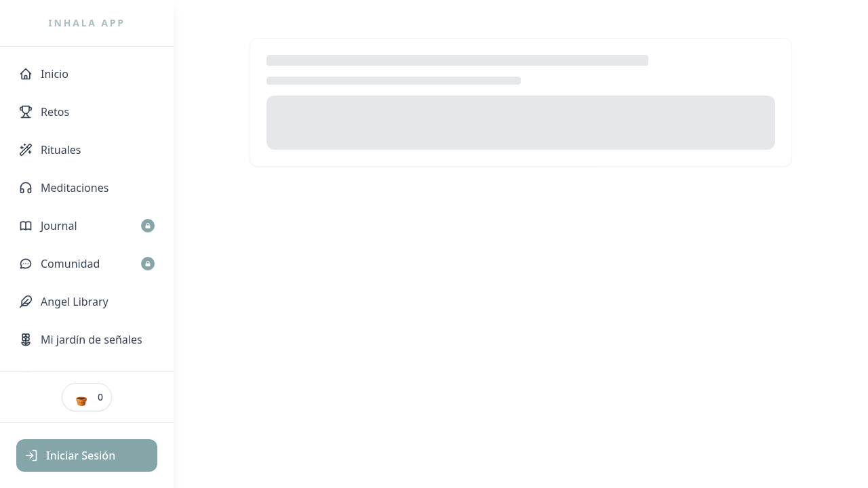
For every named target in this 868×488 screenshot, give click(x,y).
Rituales (50, 150)
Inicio (44, 74)
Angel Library (64, 302)
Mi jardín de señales (81, 340)
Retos (44, 112)
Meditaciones (64, 188)
